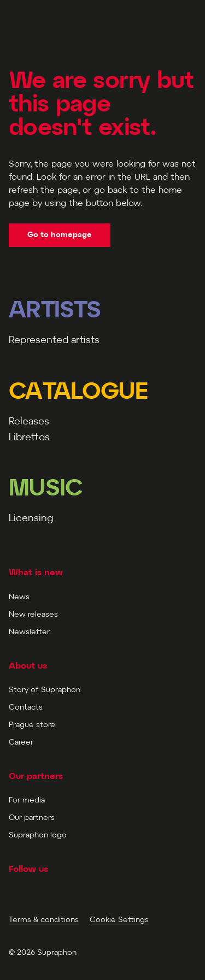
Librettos (29, 438)
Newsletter (29, 632)
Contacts (26, 708)
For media (27, 801)
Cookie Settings (119, 920)
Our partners (32, 818)
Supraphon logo (38, 836)
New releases (33, 615)
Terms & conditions (44, 920)
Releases (29, 422)
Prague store (32, 725)
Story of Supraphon (45, 690)
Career (21, 743)
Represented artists (54, 341)
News (19, 597)
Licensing (31, 519)
